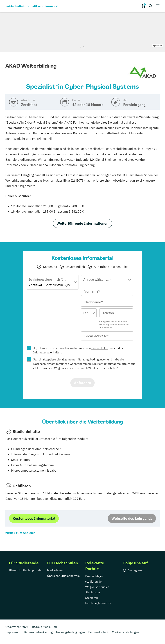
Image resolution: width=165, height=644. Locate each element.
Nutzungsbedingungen (92, 359)
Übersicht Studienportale (25, 570)
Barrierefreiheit (98, 632)
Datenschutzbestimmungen (51, 364)
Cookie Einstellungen (125, 632)
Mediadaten (55, 570)
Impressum (13, 632)
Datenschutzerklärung (38, 632)
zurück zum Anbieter (20, 533)
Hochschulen (100, 348)
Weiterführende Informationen (82, 223)
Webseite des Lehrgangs (132, 518)
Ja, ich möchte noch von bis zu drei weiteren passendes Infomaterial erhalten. (78, 350)
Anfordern (82, 383)
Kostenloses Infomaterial (34, 518)
